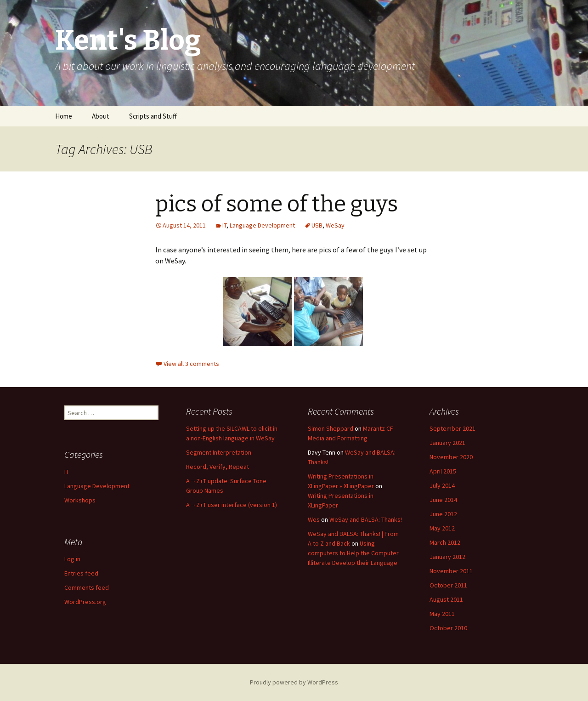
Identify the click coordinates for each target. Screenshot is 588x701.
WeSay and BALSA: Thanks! (366, 519)
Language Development (262, 225)
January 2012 (447, 557)
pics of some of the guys (277, 204)
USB (317, 225)
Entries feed (81, 573)
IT (224, 225)
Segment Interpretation (219, 452)
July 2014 (442, 485)
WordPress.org (85, 602)
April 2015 (443, 471)
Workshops (80, 500)
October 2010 (448, 628)
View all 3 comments (191, 364)
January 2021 (447, 443)
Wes (314, 519)
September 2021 (452, 428)
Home (64, 116)
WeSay (335, 225)
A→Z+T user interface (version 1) (232, 505)
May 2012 (442, 528)
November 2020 (451, 457)
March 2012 (445, 542)
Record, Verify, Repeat (218, 467)
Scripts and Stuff (153, 116)
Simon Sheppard (331, 428)
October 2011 (448, 585)
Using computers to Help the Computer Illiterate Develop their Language (353, 553)
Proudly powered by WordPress (294, 682)
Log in (72, 559)
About (101, 116)
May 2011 (442, 614)
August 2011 (446, 599)
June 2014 (443, 500)
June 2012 (443, 514)
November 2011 (451, 571)
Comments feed (87, 587)
